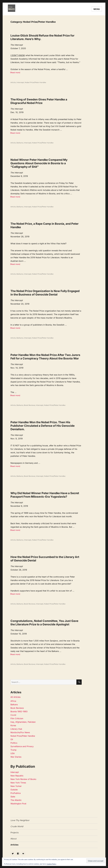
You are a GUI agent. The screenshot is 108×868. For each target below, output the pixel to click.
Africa (13, 701)
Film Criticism (17, 718)
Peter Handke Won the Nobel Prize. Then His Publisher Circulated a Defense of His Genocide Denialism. (43, 426)
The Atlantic (16, 800)
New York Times (18, 783)
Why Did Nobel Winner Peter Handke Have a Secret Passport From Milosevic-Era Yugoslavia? (45, 495)
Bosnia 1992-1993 (19, 711)
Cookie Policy (51, 864)
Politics (14, 743)
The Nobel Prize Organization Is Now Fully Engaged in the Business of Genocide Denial (45, 293)
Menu (97, 9)
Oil (12, 739)
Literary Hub (16, 729)
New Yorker (16, 786)
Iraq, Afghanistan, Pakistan (23, 722)
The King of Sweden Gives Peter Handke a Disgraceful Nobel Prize (39, 101)
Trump (13, 750)
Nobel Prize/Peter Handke (35, 82)
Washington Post (18, 804)
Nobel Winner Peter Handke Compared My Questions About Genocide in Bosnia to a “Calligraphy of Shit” (39, 163)
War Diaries (16, 757)
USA (13, 753)
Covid (13, 715)
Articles (14, 845)
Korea (13, 725)
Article (13, 82)
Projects (15, 833)
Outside (14, 790)
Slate (13, 797)
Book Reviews (29, 405)
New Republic (17, 776)
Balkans (20, 143)
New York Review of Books (23, 779)
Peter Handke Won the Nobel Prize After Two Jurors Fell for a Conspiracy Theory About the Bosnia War (45, 357)
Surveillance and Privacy (22, 746)
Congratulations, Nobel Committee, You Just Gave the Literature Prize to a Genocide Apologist (44, 623)
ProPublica (16, 793)
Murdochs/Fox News (20, 732)
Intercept (20, 82)
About (14, 839)
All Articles (15, 697)
